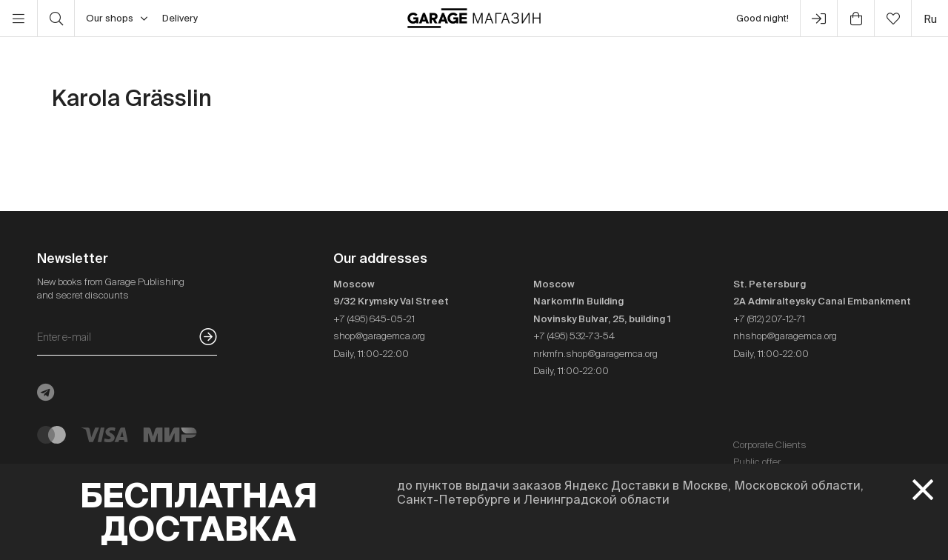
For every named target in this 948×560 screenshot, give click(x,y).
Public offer (757, 462)
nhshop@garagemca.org (785, 336)
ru (930, 19)
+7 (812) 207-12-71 (769, 319)
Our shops (117, 19)
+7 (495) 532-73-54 (574, 336)
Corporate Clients (770, 445)
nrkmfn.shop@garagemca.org (595, 354)
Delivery (180, 18)
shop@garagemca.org (379, 336)
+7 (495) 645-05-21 (374, 319)
